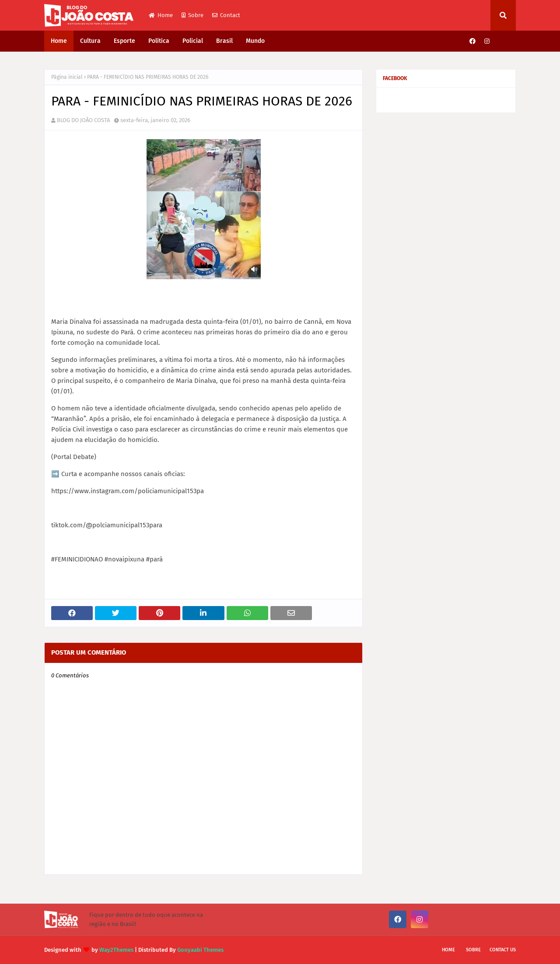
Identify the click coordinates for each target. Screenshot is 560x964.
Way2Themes (116, 950)
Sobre (192, 15)
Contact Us (503, 950)
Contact (226, 15)
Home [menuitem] (59, 41)
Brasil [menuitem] (224, 41)
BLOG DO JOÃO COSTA (83, 120)
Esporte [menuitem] (124, 41)
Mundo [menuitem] (255, 41)
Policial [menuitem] (193, 41)
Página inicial (67, 77)
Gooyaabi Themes (200, 950)
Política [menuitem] (159, 41)
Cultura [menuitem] (90, 41)
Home (161, 15)
